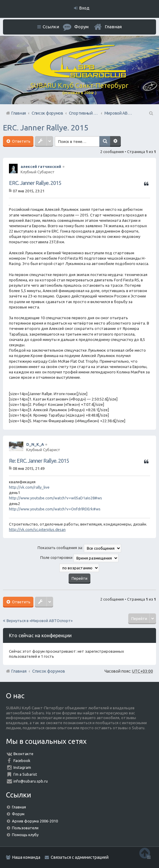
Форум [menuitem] (81, 27)
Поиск (105, 141)
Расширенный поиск (115, 141)
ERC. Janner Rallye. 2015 (46, 128)
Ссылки (51, 27)
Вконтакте (23, 754)
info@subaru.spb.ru (31, 781)
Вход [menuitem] (84, 8)
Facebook (22, 761)
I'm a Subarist (25, 774)
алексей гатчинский (41, 166)
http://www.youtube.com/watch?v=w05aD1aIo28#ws (55, 498)
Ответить (21, 141)
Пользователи (25, 828)
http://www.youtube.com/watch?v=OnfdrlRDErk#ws (55, 509)
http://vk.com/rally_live (29, 487)
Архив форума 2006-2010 (35, 821)
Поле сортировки (79, 558)
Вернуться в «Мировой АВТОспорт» (40, 621)
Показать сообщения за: (79, 548)
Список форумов (49, 671)
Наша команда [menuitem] (26, 857)
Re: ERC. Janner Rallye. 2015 (39, 461)
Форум (18, 814)
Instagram (22, 767)
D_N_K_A (35, 444)
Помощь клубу (25, 835)
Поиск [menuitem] (151, 113)
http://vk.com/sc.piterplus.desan (37, 529)
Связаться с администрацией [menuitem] (80, 857)
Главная (113, 27)
